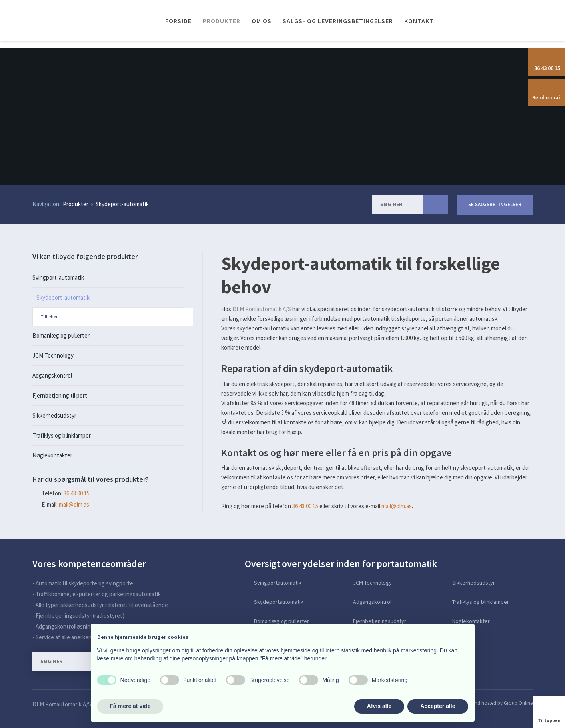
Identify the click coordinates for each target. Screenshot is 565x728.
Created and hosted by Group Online (493, 703)
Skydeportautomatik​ (279, 602)
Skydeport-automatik (122, 204)
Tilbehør (49, 317)
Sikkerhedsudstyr (54, 415)
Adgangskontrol (52, 375)
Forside (178, 21)
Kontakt (419, 21)
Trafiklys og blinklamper (62, 435)
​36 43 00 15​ (77, 493)
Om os (262, 21)
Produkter (222, 21)
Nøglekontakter (52, 455)
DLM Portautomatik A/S (262, 309)
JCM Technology (53, 355)
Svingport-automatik (58, 277)
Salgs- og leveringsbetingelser (338, 21)
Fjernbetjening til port (60, 395)
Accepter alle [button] (438, 706)
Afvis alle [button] (379, 706)
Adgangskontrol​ (372, 602)
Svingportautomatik (278, 583)
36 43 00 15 (305, 506)
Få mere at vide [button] (130, 706)
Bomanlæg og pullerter (61, 335)
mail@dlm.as (74, 504)
